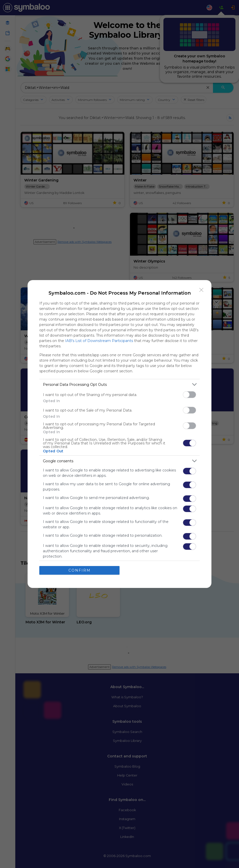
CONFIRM (80, 570)
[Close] (201, 290)
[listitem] (119, 384)
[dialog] (119, 434)
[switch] (189, 395)
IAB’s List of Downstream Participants (99, 341)
